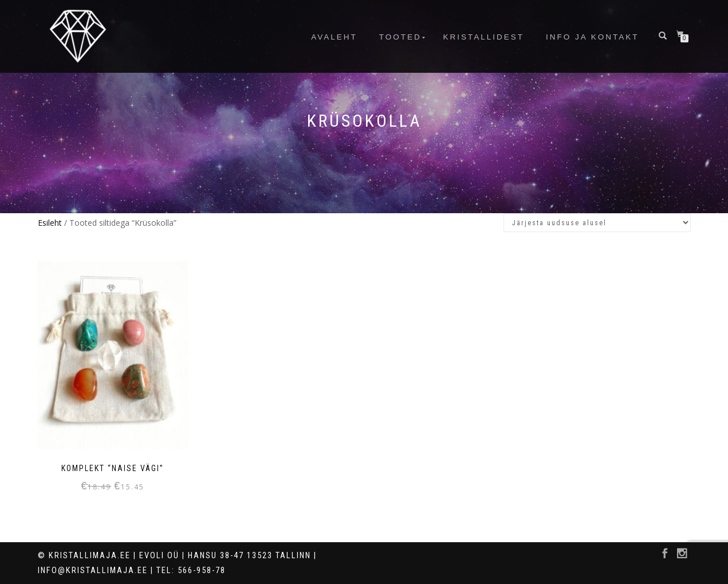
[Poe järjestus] (597, 223)
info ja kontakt (593, 37)
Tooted (400, 37)
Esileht (50, 223)
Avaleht (334, 37)
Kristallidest (484, 37)
